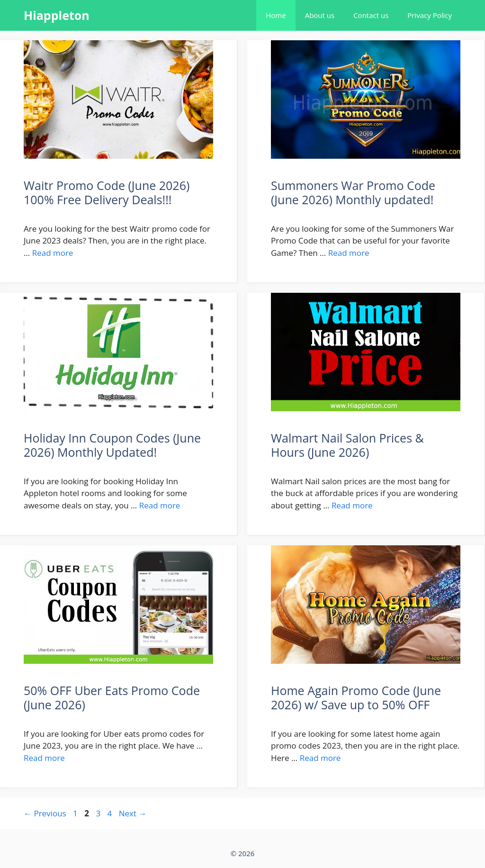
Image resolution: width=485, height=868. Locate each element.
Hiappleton (57, 15)
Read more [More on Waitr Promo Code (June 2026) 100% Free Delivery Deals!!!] (53, 253)
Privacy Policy (430, 15)
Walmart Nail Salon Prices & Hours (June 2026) (347, 445)
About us (320, 15)
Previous (45, 813)
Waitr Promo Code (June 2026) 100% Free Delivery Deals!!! (107, 192)
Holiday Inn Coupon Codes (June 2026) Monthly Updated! (112, 445)
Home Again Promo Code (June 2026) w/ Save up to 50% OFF (356, 697)
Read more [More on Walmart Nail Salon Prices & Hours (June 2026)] (352, 505)
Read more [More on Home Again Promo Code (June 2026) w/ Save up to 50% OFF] (320, 758)
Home (276, 15)
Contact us (371, 15)
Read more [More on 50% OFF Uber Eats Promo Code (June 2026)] (44, 758)
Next (133, 813)
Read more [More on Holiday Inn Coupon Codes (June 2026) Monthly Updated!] (160, 505)
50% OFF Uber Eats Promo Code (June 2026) (112, 697)
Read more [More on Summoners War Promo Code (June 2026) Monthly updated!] (349, 253)
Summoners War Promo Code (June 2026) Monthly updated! (353, 192)
